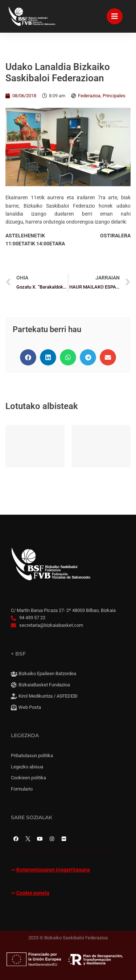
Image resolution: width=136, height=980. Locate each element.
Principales (114, 96)
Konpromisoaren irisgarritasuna (53, 870)
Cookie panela (33, 893)
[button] (28, 357)
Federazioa (89, 96)
